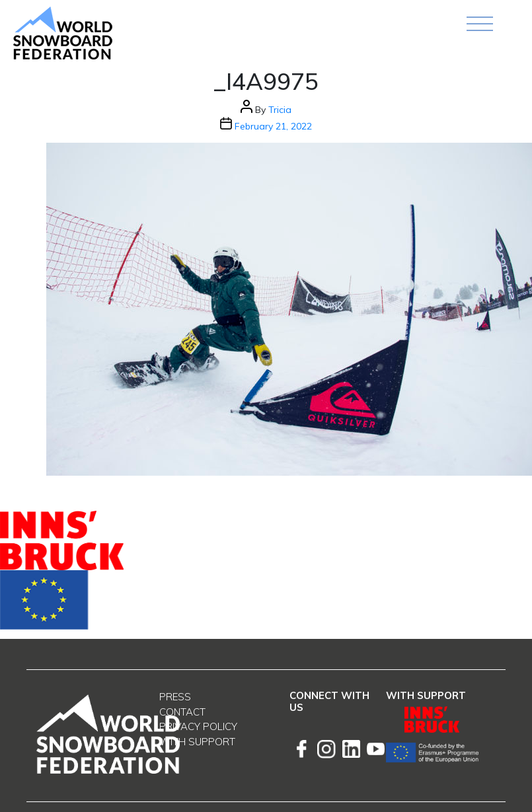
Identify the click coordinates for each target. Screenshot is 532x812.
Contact (182, 712)
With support (197, 742)
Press (175, 697)
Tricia (280, 110)
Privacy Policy (198, 726)
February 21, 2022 (273, 126)
